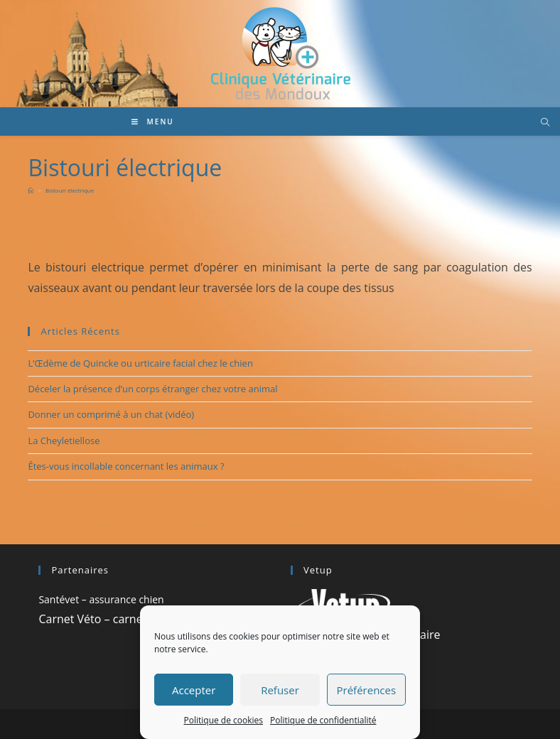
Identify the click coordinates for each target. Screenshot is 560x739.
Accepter (194, 690)
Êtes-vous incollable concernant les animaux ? (126, 466)
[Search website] (545, 123)
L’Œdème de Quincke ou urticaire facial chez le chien (140, 363)
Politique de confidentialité (323, 720)
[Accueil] (31, 190)
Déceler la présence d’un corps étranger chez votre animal (152, 389)
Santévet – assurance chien (101, 599)
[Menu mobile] (153, 122)
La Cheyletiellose (64, 441)
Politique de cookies (224, 720)
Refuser (280, 690)
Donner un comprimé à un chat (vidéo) (111, 414)
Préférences (367, 690)
